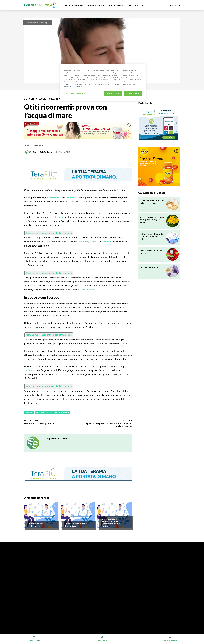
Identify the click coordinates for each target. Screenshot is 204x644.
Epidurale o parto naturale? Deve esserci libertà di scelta (109, 425)
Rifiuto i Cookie (113, 93)
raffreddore (55, 198)
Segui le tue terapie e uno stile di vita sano (49, 233)
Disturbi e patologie (41, 23)
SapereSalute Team (42, 152)
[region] (103, 83)
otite (46, 213)
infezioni (58, 217)
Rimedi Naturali (62, 412)
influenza (83, 242)
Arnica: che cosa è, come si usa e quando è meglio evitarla (152, 220)
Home (28, 23)
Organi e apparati (59, 99)
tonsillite (72, 198)
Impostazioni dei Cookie (75, 93)
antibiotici (30, 370)
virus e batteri (88, 290)
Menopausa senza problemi (40, 423)
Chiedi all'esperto (36, 518)
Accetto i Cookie (133, 93)
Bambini (29, 412)
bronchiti (107, 242)
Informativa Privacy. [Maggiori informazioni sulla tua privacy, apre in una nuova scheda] (77, 86)
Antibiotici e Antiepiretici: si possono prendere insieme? (152, 236)
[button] (175, 5)
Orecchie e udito (44, 412)
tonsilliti (94, 242)
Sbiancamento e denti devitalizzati (76, 525)
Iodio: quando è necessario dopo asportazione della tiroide (111, 522)
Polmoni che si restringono (36, 525)
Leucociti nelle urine (149, 267)
